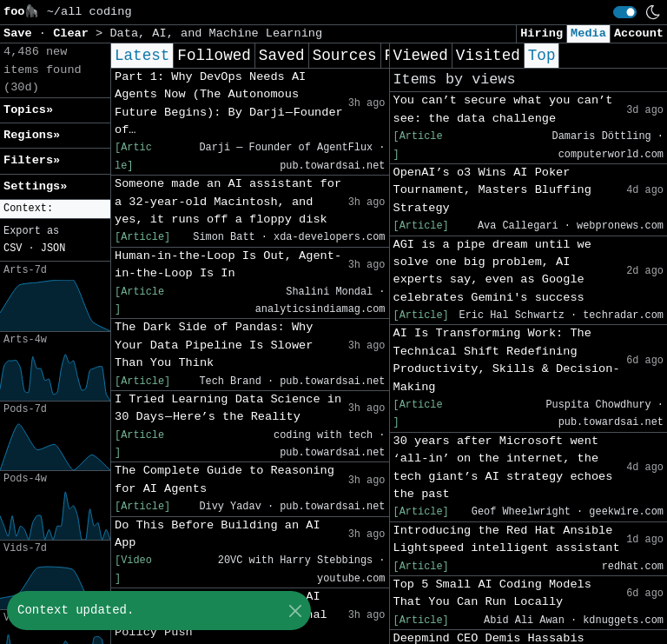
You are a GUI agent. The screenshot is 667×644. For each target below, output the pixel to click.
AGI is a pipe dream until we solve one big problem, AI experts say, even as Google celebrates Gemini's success (492, 271)
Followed (214, 56)
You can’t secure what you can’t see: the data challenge (503, 109)
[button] (55, 209)
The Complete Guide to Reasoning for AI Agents (225, 479)
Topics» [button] (28, 110)
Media (588, 33)
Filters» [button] (32, 160)
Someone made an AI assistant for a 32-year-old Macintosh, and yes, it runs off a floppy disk (228, 202)
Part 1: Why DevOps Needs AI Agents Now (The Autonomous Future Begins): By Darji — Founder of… (229, 103)
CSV (13, 249)
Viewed (421, 56)
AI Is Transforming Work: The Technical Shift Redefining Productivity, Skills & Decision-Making (507, 360)
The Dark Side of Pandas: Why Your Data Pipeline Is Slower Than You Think (214, 345)
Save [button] (21, 33)
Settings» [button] (35, 186)
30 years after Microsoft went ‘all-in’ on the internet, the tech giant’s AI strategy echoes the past (503, 468)
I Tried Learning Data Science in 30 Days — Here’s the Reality (228, 408)
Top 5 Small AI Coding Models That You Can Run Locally (492, 593)
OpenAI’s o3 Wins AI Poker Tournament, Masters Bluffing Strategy (492, 190)
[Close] (295, 611)
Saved (282, 56)
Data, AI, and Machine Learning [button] (216, 33)
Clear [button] (74, 33)
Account (639, 33)
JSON (53, 249)
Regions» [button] (32, 135)
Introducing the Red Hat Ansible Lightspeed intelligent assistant (507, 539)
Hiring (542, 33)
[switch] (625, 12)
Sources (345, 56)
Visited (488, 56)
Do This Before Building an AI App (218, 534)
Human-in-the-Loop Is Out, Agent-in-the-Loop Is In (228, 265)
